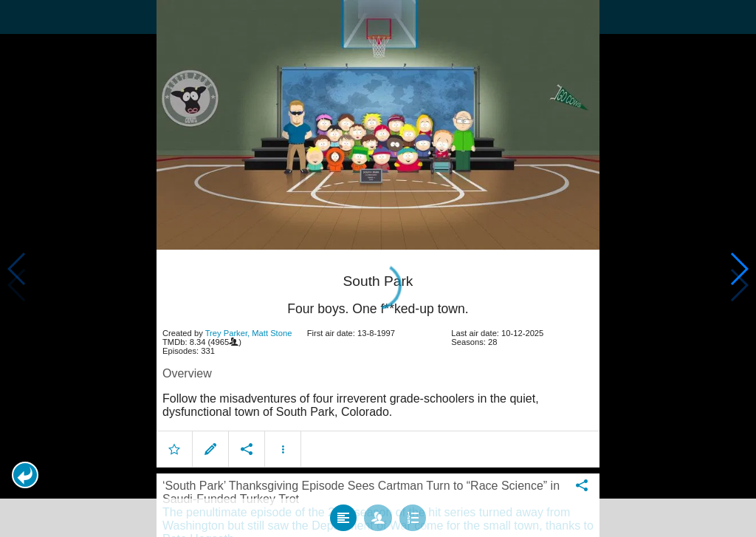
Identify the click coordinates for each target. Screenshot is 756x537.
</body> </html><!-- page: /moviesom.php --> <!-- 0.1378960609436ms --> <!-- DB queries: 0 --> (378, 268)
